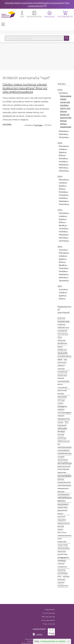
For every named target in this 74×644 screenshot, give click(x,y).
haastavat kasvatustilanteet (63, 380)
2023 (60, 210)
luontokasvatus (63, 495)
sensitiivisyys (62, 438)
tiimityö (61, 431)
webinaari (66, 576)
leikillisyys (61, 400)
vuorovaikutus (64, 450)
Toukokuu (64, 195)
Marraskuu (64, 146)
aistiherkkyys (63, 573)
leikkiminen (62, 551)
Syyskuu (63, 152)
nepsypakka (62, 520)
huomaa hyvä (63, 321)
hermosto (61, 435)
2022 (60, 247)
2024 (60, 176)
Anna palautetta (48, 620)
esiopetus (61, 409)
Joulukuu (63, 250)
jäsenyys (61, 479)
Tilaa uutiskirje (49, 624)
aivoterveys (61, 324)
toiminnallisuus (63, 334)
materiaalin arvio (63, 328)
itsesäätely (62, 561)
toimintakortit (62, 331)
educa (60, 337)
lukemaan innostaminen (62, 565)
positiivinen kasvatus (62, 392)
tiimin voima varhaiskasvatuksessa (65, 534)
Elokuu (62, 155)
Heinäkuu (63, 158)
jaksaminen (61, 318)
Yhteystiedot (50, 609)
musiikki (60, 403)
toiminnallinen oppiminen (63, 471)
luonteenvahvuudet (65, 453)
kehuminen (62, 340)
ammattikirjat (65, 463)
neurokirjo (62, 570)
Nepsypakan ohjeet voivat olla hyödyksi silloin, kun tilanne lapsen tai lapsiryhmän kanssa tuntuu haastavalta (66, 111)
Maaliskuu (64, 131)
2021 (60, 286)
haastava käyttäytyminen (64, 417)
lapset (60, 359)
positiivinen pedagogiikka (63, 556)
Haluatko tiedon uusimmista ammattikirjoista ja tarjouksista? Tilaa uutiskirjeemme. (37, 4)
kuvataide (61, 457)
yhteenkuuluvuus (64, 441)
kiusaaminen (63, 372)
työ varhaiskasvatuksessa (66, 446)
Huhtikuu (63, 93)
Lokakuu (63, 149)
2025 (60, 143)
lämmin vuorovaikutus (62, 386)
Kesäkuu (63, 225)
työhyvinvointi (64, 523)
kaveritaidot (62, 397)
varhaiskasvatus (64, 548)
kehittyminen (62, 350)
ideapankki (63, 353)
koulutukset (63, 504)
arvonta (61, 526)
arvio (59, 576)
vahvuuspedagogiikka (65, 413)
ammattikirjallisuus (65, 356)
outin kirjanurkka (62, 540)
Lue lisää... (7, 124)
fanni (67, 422)
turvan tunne (62, 362)
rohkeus (60, 529)
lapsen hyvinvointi (64, 466)
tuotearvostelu (63, 507)
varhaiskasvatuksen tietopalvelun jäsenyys (66, 488)
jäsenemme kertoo (62, 512)
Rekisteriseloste (48, 617)
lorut (65, 359)
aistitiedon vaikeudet (61, 367)
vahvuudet (62, 428)
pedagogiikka (62, 406)
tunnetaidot (64, 476)
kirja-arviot (62, 425)
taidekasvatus (62, 375)
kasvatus (60, 422)
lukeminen (61, 579)
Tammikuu (64, 137)
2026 (60, 90)
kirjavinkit (61, 582)
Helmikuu (64, 134)
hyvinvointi (61, 517)
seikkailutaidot (63, 460)
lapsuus (60, 346)
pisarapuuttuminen (64, 482)
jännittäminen (62, 343)
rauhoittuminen (63, 586)
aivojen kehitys (63, 545)
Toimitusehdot (49, 613)
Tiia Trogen (38, 125)
